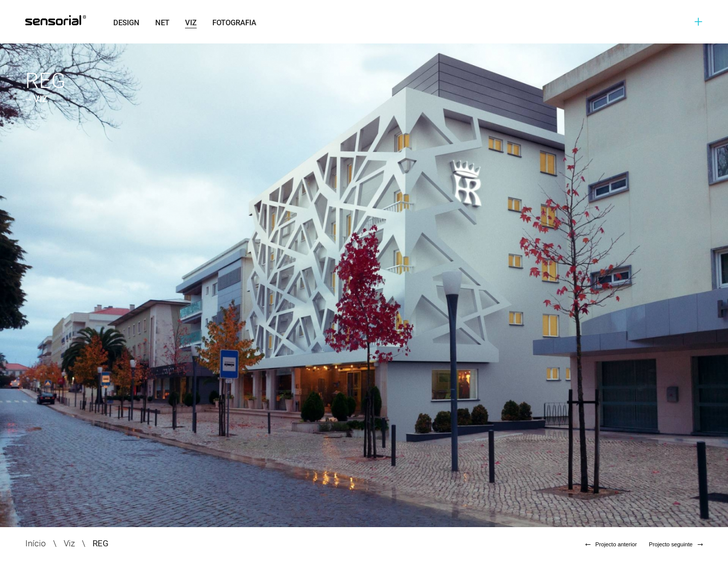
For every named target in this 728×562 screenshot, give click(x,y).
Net (162, 23)
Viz (191, 23)
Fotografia (234, 23)
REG (101, 543)
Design (126, 23)
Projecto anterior (611, 544)
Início (36, 543)
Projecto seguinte (676, 544)
